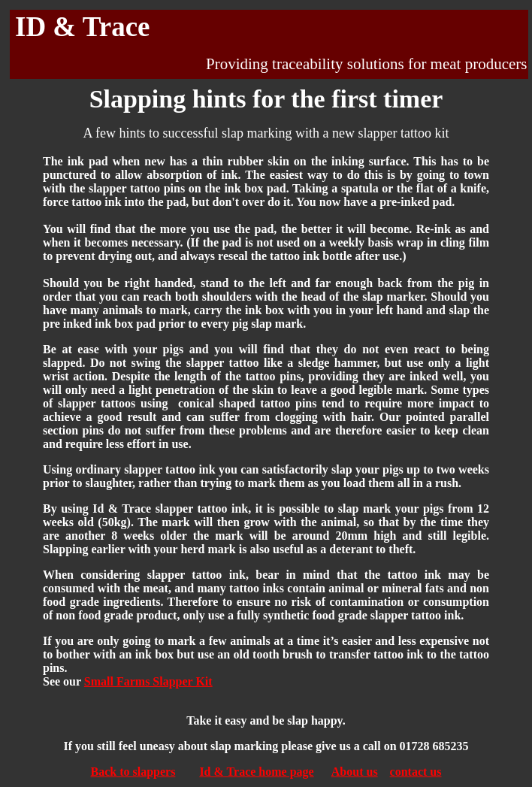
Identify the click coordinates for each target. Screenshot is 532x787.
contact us (416, 772)
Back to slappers (133, 772)
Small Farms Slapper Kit (148, 681)
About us (355, 772)
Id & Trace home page (256, 772)
